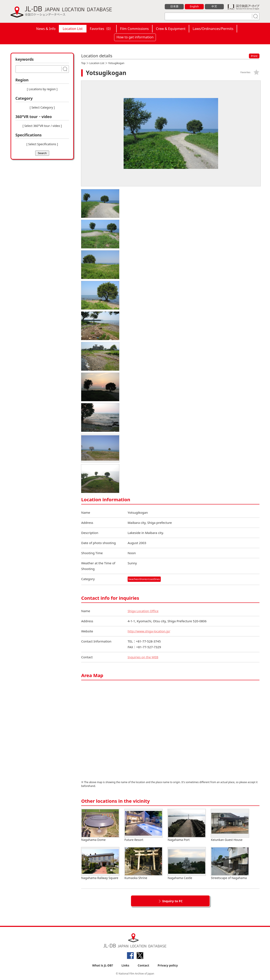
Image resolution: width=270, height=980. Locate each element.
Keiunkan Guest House (230, 825)
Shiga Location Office (143, 611)
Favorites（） (101, 29)
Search (42, 153)
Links (125, 966)
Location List (73, 29)
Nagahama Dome (100, 825)
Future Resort (143, 825)
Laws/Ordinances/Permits (213, 29)
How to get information (135, 37)
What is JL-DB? (103, 966)
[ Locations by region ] (42, 89)
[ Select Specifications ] (42, 144)
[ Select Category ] (42, 107)
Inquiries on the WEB (143, 657)
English (194, 7)
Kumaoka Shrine (143, 864)
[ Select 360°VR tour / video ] (42, 126)
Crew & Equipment (171, 29)
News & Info (46, 29)
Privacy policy (168, 966)
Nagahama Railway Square (100, 864)
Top (83, 63)
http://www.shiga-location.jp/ (149, 631)
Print (254, 56)
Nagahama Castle (187, 864)
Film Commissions (134, 29)
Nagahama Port (187, 825)
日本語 (174, 7)
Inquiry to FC (172, 901)
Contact (144, 966)
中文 (214, 7)
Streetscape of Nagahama (230, 864)
